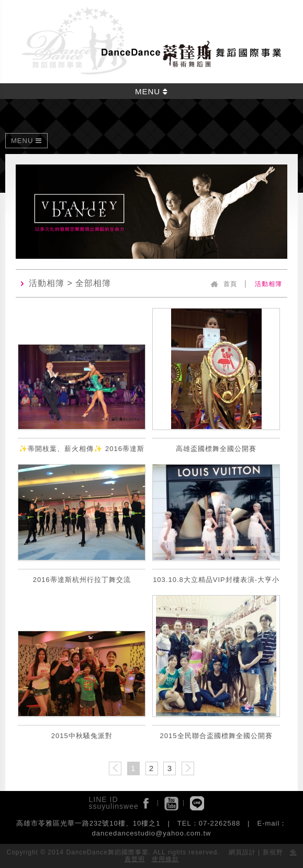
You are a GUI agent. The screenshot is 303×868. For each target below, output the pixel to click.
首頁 (230, 284)
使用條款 (165, 859)
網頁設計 (242, 852)
